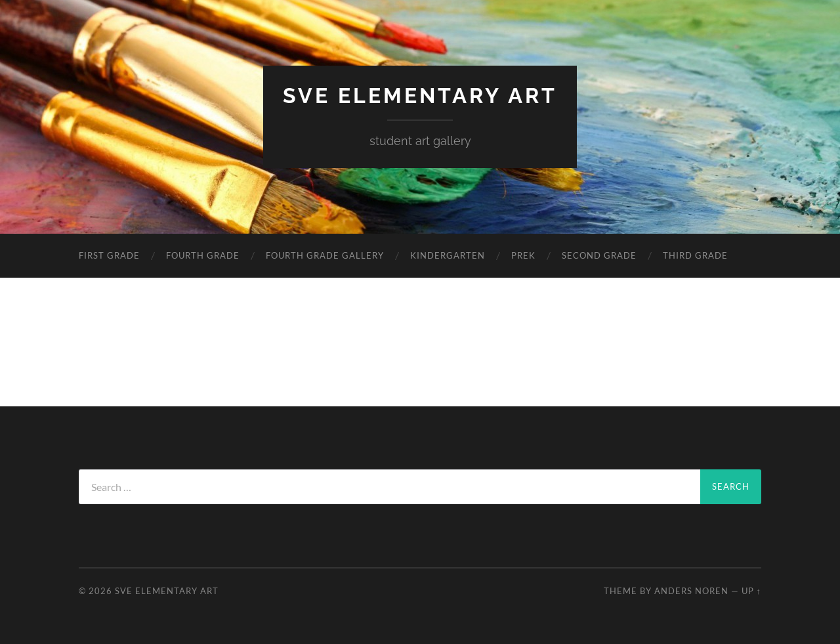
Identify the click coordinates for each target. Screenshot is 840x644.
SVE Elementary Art (420, 96)
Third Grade (695, 255)
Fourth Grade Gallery (325, 255)
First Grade (109, 255)
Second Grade (599, 255)
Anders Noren (691, 591)
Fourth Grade (203, 255)
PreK (523, 255)
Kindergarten (448, 255)
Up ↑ (751, 591)
